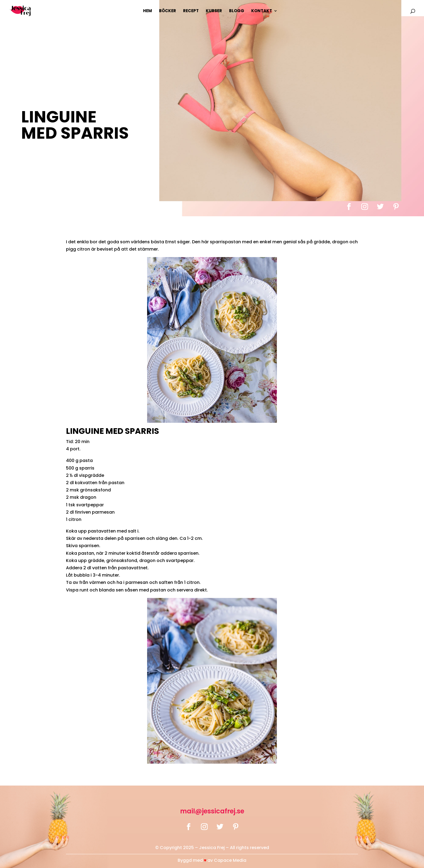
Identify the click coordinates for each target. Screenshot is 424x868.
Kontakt (262, 11)
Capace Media (230, 860)
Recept (191, 11)
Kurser (214, 11)
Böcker (168, 11)
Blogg (237, 11)
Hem (148, 11)
